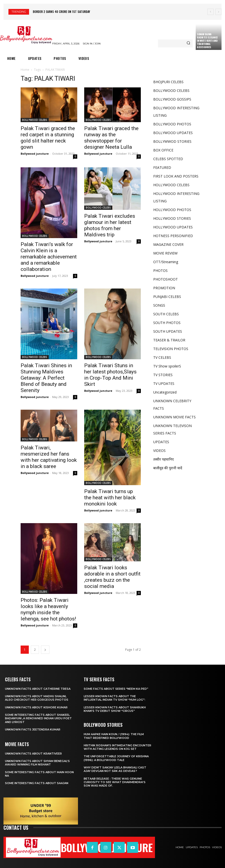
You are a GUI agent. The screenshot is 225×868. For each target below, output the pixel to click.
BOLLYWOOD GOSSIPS (172, 99)
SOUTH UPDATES (168, 331)
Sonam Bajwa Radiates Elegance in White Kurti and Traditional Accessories (207, 41)
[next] (218, 12)
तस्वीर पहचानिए (164, 459)
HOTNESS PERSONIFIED (173, 236)
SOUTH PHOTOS (167, 323)
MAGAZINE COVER (168, 244)
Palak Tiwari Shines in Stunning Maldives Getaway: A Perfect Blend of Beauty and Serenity (46, 378)
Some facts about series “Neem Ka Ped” (116, 689)
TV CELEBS (162, 357)
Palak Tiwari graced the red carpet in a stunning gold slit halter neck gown (48, 138)
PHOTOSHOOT (166, 279)
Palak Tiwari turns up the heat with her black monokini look (110, 498)
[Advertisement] (176, 509)
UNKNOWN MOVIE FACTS (174, 417)
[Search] (188, 43)
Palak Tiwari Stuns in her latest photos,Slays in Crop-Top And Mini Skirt (110, 375)
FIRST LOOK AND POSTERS (176, 176)
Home (25, 70)
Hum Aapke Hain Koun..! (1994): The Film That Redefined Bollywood (114, 736)
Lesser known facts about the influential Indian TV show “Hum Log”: (114, 698)
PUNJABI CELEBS (167, 297)
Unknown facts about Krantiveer (33, 754)
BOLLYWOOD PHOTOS (172, 124)
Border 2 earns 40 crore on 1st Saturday (61, 12)
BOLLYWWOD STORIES (172, 141)
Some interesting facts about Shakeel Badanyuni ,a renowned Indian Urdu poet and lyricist (38, 718)
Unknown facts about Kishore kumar (36, 707)
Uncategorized (165, 392)
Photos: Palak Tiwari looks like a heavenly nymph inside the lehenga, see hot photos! (48, 609)
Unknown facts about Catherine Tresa (38, 689)
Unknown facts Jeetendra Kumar (33, 729)
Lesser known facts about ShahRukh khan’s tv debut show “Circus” (115, 709)
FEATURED (162, 167)
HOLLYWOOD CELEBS (171, 185)
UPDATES (161, 442)
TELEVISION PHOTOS (171, 349)
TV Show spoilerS (167, 366)
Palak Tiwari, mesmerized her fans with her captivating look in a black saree (49, 457)
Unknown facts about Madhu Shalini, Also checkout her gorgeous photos (37, 698)
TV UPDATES (164, 383)
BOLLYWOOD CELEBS (35, 120)
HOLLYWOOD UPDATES (173, 227)
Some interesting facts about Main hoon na (39, 774)
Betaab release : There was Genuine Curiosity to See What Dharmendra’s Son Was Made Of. (115, 782)
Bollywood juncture (35, 154)
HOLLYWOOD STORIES (172, 218)
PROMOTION (164, 288)
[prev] (210, 12)
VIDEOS (159, 451)
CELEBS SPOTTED (168, 159)
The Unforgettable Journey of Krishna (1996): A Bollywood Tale (116, 758)
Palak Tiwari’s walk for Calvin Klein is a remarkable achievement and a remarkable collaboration (49, 257)
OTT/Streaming (166, 262)
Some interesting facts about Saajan (37, 783)
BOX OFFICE (163, 150)
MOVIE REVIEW (165, 253)
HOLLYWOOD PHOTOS (172, 210)
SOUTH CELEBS (166, 314)
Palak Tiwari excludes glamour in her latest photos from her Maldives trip (110, 225)
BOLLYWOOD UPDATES (173, 133)
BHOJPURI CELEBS (168, 82)
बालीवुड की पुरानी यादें (168, 468)
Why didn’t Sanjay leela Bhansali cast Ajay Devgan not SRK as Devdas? (115, 769)
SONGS (159, 305)
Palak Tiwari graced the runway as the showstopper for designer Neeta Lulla (111, 138)
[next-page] (45, 650)
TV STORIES (163, 375)
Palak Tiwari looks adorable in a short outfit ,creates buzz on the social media (112, 577)
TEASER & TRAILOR (169, 340)
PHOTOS (160, 271)
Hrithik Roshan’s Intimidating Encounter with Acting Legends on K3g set (117, 747)
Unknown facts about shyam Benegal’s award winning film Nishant (37, 763)
